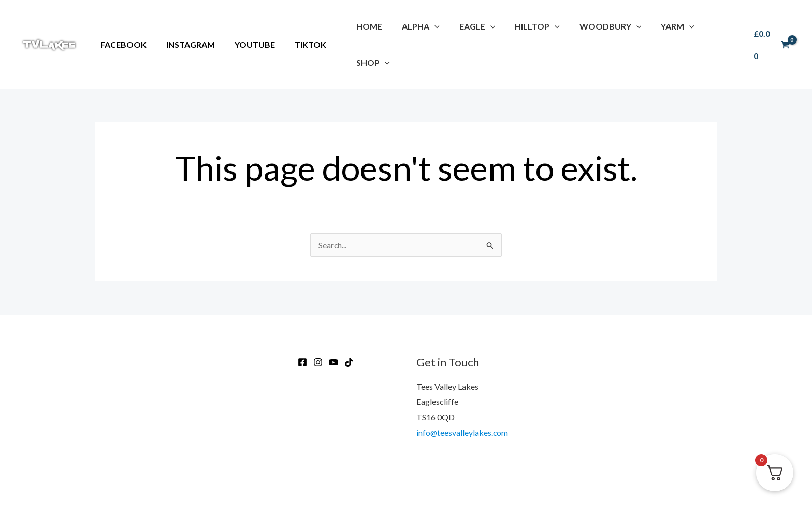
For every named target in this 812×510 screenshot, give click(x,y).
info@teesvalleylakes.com (463, 396)
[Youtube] (334, 327)
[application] (431, 26)
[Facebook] (302, 327)
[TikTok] (349, 327)
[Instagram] (318, 327)
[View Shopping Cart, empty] (770, 26)
